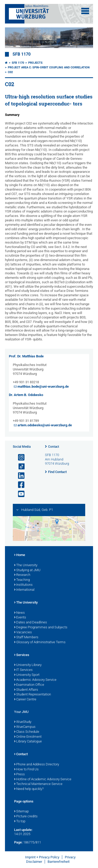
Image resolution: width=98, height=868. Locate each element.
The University (26, 565)
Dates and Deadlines (31, 623)
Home (20, 555)
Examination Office (29, 685)
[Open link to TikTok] (19, 467)
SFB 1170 (22, 54)
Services (22, 655)
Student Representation (33, 695)
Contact (54, 447)
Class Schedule (27, 732)
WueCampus (25, 727)
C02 (10, 72)
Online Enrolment (28, 737)
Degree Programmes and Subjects (41, 628)
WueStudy (23, 722)
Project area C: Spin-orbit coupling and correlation (49, 67)
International (24, 590)
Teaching (22, 580)
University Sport (27, 675)
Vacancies (23, 633)
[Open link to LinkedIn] (19, 476)
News (19, 613)
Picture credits (26, 817)
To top (20, 822)
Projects (35, 63)
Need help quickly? (29, 789)
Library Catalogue (28, 742)
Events (20, 618)
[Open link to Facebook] (19, 485)
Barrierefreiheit (59, 862)
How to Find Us (26, 770)
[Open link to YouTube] (19, 494)
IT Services (23, 670)
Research (22, 575)
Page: (18, 842)
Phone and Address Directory (37, 765)
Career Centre (25, 700)
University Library (28, 665)
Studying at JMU (27, 570)
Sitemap (21, 812)
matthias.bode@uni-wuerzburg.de (43, 386)
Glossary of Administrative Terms (40, 642)
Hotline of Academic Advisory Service (43, 780)
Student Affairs (26, 690)
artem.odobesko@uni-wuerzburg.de (45, 425)
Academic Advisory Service (35, 680)
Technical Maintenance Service (38, 784)
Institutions (23, 585)
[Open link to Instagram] (19, 457)
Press (19, 775)
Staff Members (26, 637)
